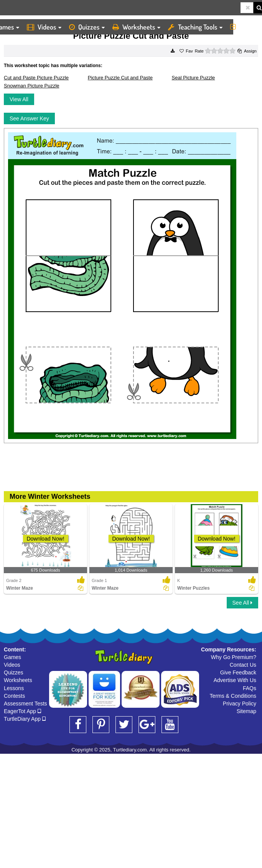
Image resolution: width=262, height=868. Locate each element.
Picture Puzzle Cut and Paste (120, 78)
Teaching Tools (195, 27)
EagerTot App (22, 711)
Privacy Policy (240, 704)
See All (242, 603)
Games (12, 657)
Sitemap (246, 711)
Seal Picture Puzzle (194, 78)
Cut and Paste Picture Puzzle (36, 78)
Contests (14, 696)
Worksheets (136, 27)
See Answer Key (29, 118)
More (244, 27)
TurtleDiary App (25, 719)
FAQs (250, 688)
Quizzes (87, 27)
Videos (44, 27)
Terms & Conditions (233, 696)
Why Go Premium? (234, 657)
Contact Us (243, 665)
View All (19, 99)
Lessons (14, 688)
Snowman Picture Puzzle (32, 86)
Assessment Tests (26, 704)
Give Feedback (238, 672)
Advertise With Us (235, 680)
